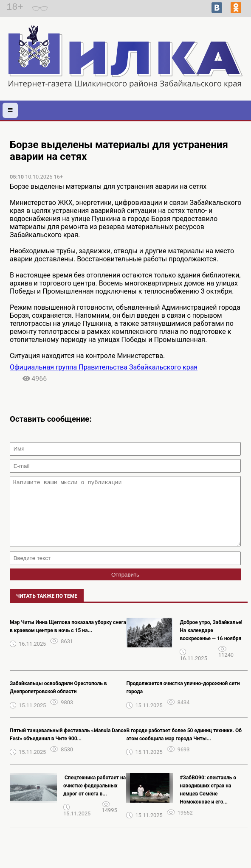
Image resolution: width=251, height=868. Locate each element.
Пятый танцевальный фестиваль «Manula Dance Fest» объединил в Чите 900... (68, 747)
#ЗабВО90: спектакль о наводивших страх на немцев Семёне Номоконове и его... (208, 802)
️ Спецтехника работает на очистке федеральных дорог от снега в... (94, 798)
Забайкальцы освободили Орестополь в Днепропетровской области (58, 700)
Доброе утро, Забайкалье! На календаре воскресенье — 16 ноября (211, 643)
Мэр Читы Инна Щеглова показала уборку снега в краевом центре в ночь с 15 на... (68, 639)
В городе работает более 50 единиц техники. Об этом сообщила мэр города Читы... (184, 747)
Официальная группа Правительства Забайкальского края (104, 367)
